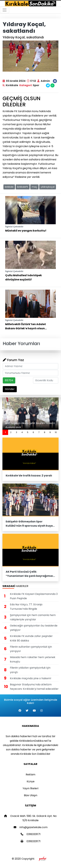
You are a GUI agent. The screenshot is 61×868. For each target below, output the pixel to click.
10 (56, 432)
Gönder (10, 389)
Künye (31, 781)
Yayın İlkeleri (30, 788)
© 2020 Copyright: (30, 859)
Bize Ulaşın (31, 795)
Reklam (30, 775)
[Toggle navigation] (5, 10)
